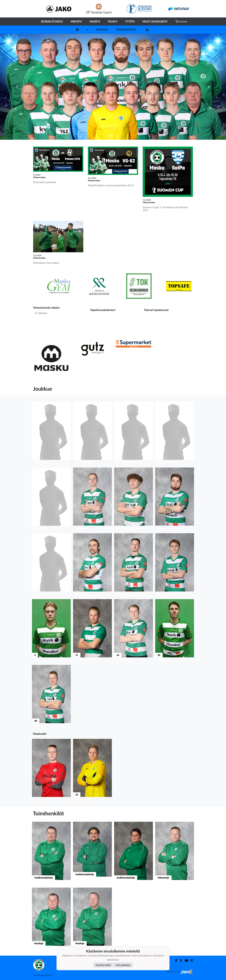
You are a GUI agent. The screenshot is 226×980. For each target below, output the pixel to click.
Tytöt (130, 21)
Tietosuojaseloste (43, 975)
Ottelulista (40, 324)
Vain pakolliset (123, 965)
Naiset (95, 21)
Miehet (76, 21)
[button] (17, 87)
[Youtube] (185, 961)
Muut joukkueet (155, 21)
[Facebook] (175, 961)
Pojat (113, 21)
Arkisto (181, 21)
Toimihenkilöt (126, 30)
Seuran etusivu (52, 21)
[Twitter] (180, 961)
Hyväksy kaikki (103, 965)
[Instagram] (191, 961)
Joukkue (102, 30)
